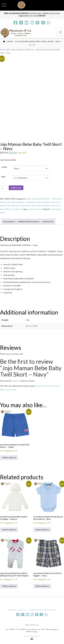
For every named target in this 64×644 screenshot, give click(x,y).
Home (3, 50)
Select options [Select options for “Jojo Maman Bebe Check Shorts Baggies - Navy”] (42, 586)
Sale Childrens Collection (23, 50)
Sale (8, 50)
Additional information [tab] (29, 221)
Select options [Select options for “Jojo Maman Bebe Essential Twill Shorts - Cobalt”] (9, 457)
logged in (16, 381)
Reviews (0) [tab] (48, 221)
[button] (60, 32)
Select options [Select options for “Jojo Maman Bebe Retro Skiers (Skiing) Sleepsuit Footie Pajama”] (9, 586)
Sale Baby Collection (51, 206)
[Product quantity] (4, 188)
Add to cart (16, 188)
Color (4, 167)
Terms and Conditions (42, 610)
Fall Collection (13, 206)
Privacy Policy (18, 610)
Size (3, 177)
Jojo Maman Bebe (29, 206)
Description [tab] (9, 221)
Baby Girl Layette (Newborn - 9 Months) (18, 202)
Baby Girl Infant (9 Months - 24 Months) (44, 199)
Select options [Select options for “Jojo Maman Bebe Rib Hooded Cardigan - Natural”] (9, 530)
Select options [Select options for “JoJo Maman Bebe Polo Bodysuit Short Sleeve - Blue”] (42, 530)
